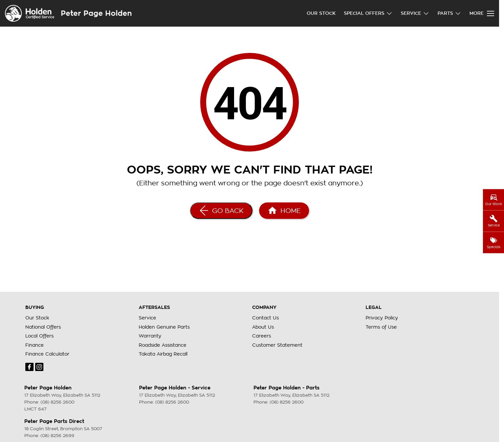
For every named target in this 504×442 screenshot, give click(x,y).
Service (147, 318)
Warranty (150, 336)
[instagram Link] (39, 367)
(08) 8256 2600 (57, 402)
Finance (35, 345)
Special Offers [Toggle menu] (368, 13)
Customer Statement (277, 345)
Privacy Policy (382, 318)
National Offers (43, 327)
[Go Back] (221, 211)
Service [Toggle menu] (415, 13)
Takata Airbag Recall (163, 354)
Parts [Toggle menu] (449, 13)
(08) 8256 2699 (57, 436)
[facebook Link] (29, 367)
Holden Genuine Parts (164, 327)
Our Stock (321, 13)
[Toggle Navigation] (482, 13)
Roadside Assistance (163, 345)
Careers (262, 336)
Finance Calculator (47, 354)
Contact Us (265, 318)
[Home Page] (284, 211)
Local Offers (39, 336)
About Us (263, 327)
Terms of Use (381, 327)
